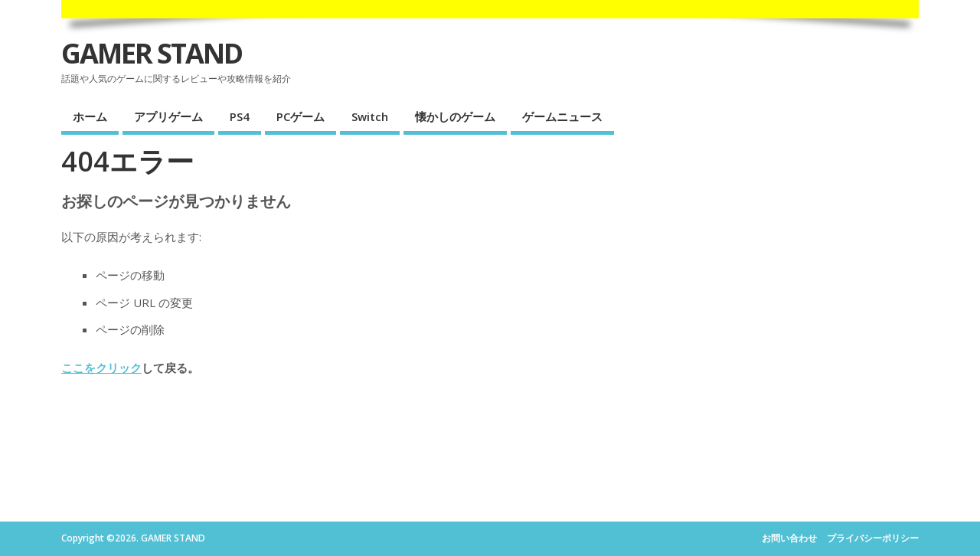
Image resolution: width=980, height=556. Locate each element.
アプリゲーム (168, 116)
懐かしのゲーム (455, 116)
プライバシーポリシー (873, 538)
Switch (370, 116)
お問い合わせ (789, 538)
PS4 (240, 116)
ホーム (90, 116)
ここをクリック (101, 368)
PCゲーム (301, 116)
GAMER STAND (152, 53)
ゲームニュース (562, 116)
